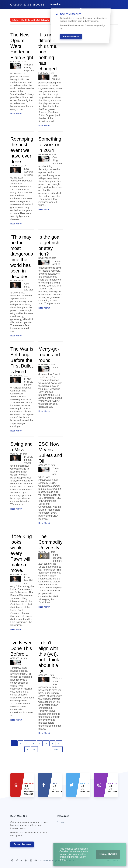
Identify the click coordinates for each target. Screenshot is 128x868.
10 (34, 749)
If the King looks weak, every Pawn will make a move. (21, 553)
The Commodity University (51, 542)
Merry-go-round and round (49, 355)
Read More (16, 114)
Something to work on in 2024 (50, 145)
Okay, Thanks (105, 856)
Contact (61, 822)
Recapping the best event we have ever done (22, 150)
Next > (57, 749)
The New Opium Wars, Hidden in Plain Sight (22, 46)
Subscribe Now (22, 844)
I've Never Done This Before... (21, 648)
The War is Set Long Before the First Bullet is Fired (22, 360)
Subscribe (55, 4)
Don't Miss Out (30, 827)
